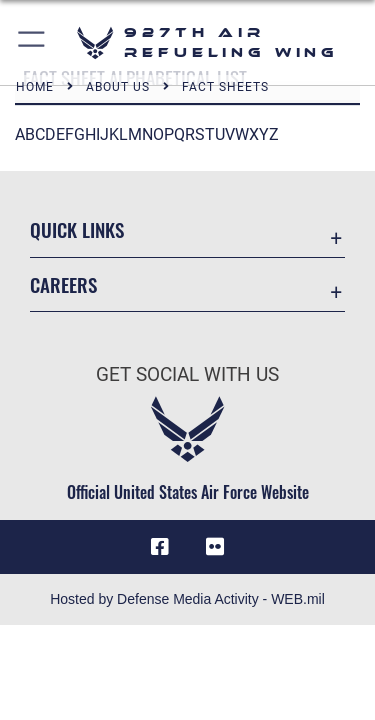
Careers (63, 284)
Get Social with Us (187, 374)
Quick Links (77, 229)
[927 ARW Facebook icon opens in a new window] (160, 547)
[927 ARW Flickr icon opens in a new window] (215, 547)
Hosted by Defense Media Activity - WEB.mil (187, 599)
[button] (32, 42)
